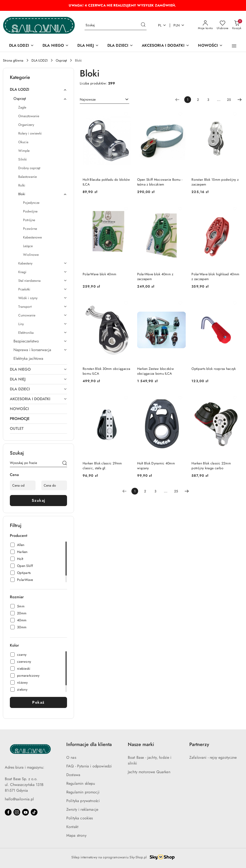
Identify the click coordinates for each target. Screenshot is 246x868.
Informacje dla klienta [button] (89, 744)
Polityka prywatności (83, 801)
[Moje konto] (205, 25)
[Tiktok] (34, 812)
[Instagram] (17, 812)
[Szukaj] (65, 464)
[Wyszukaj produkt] (116, 25)
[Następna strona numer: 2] (240, 100)
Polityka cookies (80, 818)
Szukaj (39, 500)
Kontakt (72, 827)
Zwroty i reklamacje (82, 809)
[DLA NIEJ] (88, 46)
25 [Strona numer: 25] (229, 100)
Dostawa (73, 775)
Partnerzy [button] (199, 744)
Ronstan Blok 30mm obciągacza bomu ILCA (106, 371)
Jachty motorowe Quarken (149, 772)
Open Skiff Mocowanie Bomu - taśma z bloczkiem (160, 182)
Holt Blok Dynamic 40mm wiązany (156, 466)
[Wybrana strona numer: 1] (188, 100)
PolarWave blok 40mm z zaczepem (155, 276)
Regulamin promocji (83, 792)
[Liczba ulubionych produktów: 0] (223, 25)
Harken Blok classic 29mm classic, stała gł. (102, 466)
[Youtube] (25, 812)
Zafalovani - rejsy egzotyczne (213, 757)
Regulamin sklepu (81, 783)
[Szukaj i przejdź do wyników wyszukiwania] (143, 25)
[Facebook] (8, 812)
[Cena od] (23, 485)
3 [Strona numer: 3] (208, 100)
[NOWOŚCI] (210, 46)
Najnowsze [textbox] (88, 99)
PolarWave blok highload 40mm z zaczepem (215, 276)
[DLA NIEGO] (56, 46)
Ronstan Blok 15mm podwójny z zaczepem (215, 182)
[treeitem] (38, 90)
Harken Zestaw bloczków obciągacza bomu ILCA (156, 371)
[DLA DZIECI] (120, 46)
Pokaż (38, 702)
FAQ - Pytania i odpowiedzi (89, 766)
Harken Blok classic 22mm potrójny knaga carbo (211, 466)
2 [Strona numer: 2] (198, 100)
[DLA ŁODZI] (22, 46)
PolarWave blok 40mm (99, 274)
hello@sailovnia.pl (19, 799)
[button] (234, 46)
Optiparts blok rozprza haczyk (214, 369)
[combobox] (105, 100)
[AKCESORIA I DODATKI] (166, 46)
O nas (71, 757)
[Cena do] (54, 485)
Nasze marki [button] (141, 744)
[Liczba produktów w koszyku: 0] (237, 25)
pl (162, 25)
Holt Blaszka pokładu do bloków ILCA (106, 182)
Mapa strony (76, 835)
